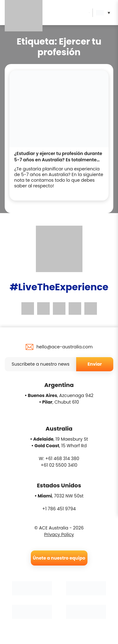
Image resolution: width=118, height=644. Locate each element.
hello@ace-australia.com (65, 347)
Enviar (95, 364)
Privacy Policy (59, 534)
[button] (105, 13)
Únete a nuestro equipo (59, 558)
